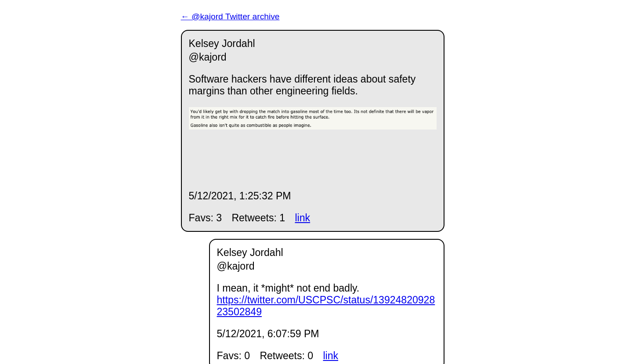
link (302, 218)
